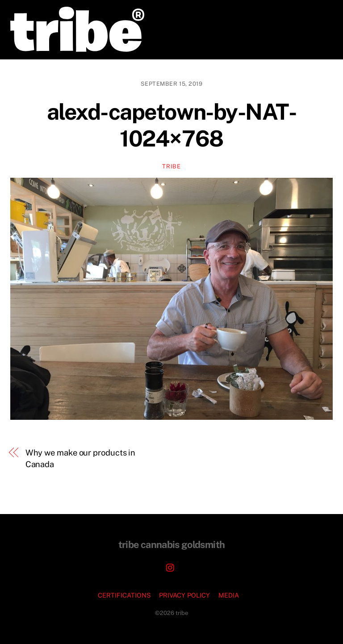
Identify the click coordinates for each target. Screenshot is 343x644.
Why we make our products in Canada (81, 458)
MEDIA (229, 595)
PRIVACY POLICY (184, 595)
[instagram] (171, 567)
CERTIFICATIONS (124, 595)
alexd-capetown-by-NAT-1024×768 (171, 125)
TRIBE (171, 166)
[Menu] (320, 12)
